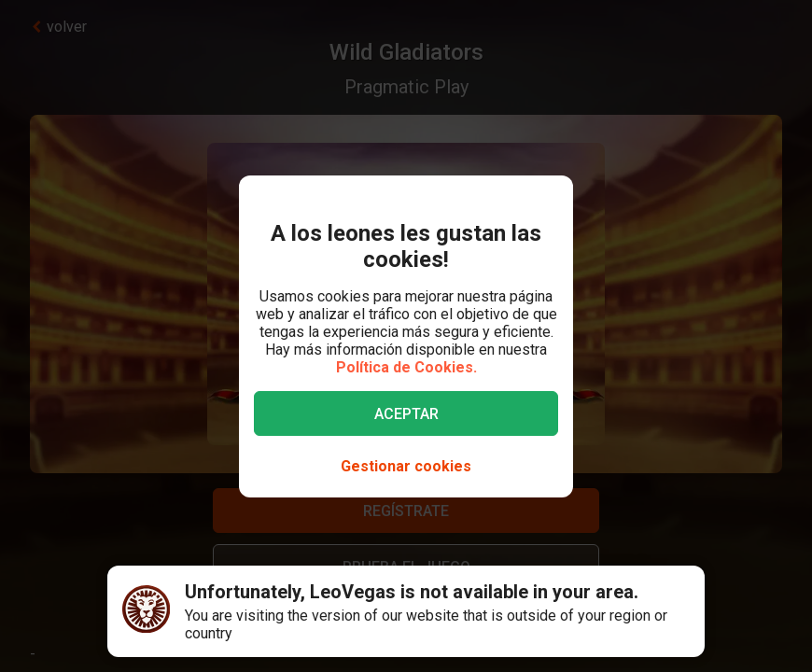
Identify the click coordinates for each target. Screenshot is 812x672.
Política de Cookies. (406, 367)
